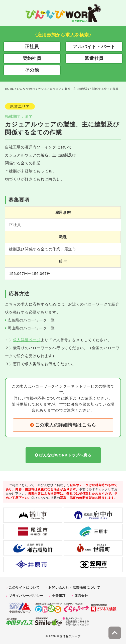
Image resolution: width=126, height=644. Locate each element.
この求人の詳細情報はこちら (66, 425)
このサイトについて (24, 588)
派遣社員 (94, 58)
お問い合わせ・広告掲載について (74, 588)
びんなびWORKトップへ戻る (65, 455)
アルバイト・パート (94, 47)
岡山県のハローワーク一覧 (31, 328)
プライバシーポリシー (26, 596)
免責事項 (59, 596)
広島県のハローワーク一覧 (31, 320)
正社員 (32, 47)
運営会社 (81, 596)
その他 (32, 70)
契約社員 (32, 58)
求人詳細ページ (27, 340)
